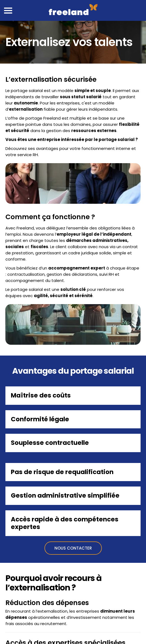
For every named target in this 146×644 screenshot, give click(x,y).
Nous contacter (73, 548)
